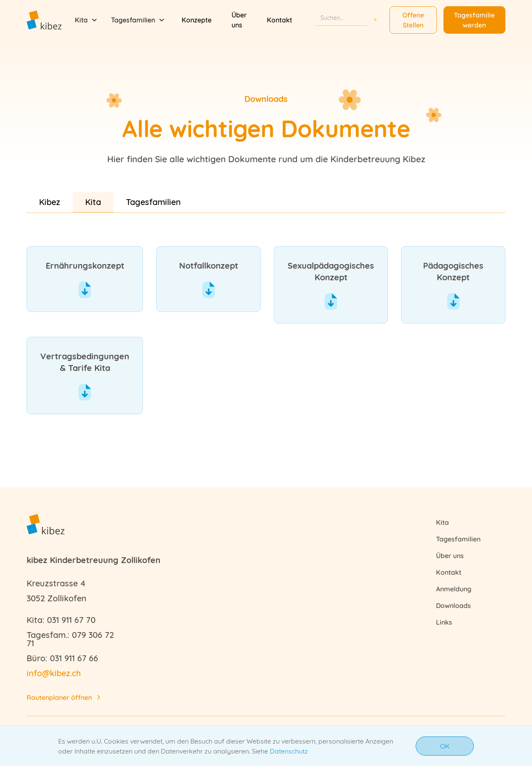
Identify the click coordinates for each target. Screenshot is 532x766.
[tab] (50, 202)
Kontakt (280, 20)
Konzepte (197, 20)
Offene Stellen (413, 20)
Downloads (453, 605)
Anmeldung (454, 589)
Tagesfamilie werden (474, 20)
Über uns (239, 20)
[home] (44, 20)
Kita (442, 522)
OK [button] (445, 746)
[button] (86, 20)
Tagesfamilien (458, 539)
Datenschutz (289, 751)
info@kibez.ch (54, 673)
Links (444, 622)
